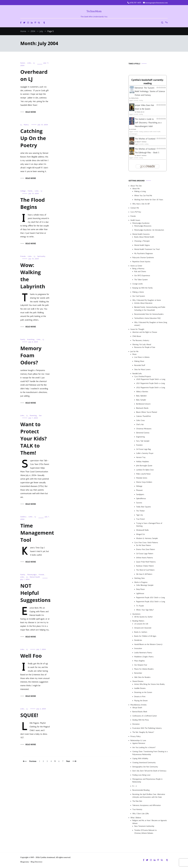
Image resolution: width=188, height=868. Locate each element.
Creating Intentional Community (144, 763)
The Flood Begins (33, 203)
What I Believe (136, 818)
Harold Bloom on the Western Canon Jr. (148, 644)
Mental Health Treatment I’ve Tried (147, 249)
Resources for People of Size (145, 347)
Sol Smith (133, 129)
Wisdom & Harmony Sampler (147, 538)
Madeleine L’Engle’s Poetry (144, 657)
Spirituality (41, 256)
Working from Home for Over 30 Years (149, 200)
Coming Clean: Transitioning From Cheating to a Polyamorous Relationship (150, 753)
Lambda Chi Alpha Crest (145, 470)
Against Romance (139, 743)
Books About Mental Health (144, 237)
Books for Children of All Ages (145, 636)
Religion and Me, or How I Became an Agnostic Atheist (150, 822)
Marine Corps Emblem (144, 482)
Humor (23, 63)
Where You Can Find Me (143, 196)
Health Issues (135, 220)
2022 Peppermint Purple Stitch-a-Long (151, 388)
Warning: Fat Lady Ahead (142, 344)
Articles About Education (143, 303)
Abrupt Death (137, 708)
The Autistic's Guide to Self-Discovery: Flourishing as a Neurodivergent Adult (148, 123)
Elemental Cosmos (143, 433)
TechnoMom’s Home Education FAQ (147, 318)
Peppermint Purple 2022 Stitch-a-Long (151, 602)
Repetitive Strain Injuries (141, 262)
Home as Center (136, 266)
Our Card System (139, 296)
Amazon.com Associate (143, 628)
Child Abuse (137, 336)
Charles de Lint (140, 112)
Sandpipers (140, 494)
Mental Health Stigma (142, 245)
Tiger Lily (140, 515)
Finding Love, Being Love (141, 775)
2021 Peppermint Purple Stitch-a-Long (151, 383)
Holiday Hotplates (143, 462)
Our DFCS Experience (142, 276)
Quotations (136, 614)
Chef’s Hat (140, 424)
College (23, 191)
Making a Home (138, 292)
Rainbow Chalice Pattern (145, 566)
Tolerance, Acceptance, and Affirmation (147, 805)
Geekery (23, 517)
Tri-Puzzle (140, 606)
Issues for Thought (137, 329)
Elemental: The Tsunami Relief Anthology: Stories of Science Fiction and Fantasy (150, 91)
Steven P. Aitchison (141, 142)
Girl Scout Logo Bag (143, 449)
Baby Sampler (141, 400)
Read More (31, 112)
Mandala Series (142, 478)
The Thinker (140, 511)
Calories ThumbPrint (143, 416)
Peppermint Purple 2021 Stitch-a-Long (151, 598)
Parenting (33, 416)
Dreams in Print (140, 697)
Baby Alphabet (141, 396)
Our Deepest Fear (141, 665)
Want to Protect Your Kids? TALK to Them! (34, 438)
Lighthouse (140, 593)
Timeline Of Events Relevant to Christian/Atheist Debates (145, 832)
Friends (23, 256)
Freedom (139, 445)
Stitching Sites (139, 578)
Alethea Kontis (135, 98)
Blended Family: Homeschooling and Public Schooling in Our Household (150, 309)
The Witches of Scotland (145, 139)
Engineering (140, 437)
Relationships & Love (138, 740)
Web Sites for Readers (142, 677)
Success (139, 503)
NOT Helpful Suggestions (35, 593)
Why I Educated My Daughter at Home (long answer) (151, 324)
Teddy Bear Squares (144, 507)
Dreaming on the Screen (143, 692)
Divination (136, 724)
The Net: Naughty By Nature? (143, 732)
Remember (138, 673)
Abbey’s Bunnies (142, 392)
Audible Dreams (140, 688)
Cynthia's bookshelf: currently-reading (148, 82)
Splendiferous (141, 498)
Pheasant (139, 490)
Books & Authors (141, 632)
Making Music (139, 361)
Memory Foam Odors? (31, 355)
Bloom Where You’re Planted (147, 412)
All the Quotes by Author (143, 617)
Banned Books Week (140, 712)
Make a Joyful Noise (143, 474)
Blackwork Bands (142, 408)
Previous (33, 761)
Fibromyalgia (32, 575)
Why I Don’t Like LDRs (141, 814)
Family (30, 191)
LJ (34, 63)
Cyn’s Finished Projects (143, 376)
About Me (136, 189)
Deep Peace (140, 589)
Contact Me (135, 208)
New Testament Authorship (144, 826)
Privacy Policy (136, 736)
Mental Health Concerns (141, 234)
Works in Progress (141, 582)
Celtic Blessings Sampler (145, 585)
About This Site (136, 186)
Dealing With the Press (141, 720)
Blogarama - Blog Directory (31, 862)
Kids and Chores (140, 271)
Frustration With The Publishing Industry (147, 728)
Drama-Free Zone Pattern (146, 549)
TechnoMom (94, 11)
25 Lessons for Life (141, 624)
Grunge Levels (138, 284)
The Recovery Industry (141, 340)
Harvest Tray (141, 457)
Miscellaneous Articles (139, 705)
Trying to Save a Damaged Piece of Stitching (149, 525)
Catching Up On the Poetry (33, 138)
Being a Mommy (138, 269)
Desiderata (138, 640)
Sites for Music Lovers (142, 370)
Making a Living (140, 191)
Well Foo (31, 656)
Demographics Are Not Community (145, 767)
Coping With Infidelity (140, 759)
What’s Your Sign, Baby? (145, 610)
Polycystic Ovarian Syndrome (143, 258)
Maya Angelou (139, 661)
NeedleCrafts (137, 374)
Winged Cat (140, 534)
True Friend (140, 519)
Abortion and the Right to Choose (145, 332)
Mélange (139, 486)
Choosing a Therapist (142, 241)
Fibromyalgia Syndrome (141, 223)
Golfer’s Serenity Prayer (145, 453)
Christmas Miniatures (144, 429)
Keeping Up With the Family (143, 288)
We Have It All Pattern (144, 574)
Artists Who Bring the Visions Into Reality (150, 684)
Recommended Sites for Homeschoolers (149, 314)
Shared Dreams (138, 681)
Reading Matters (138, 621)
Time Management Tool (37, 533)
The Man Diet (137, 801)
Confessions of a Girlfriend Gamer (145, 716)
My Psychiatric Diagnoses (144, 253)
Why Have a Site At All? (141, 204)
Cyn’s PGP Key (136, 212)
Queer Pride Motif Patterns (146, 562)
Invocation (138, 648)
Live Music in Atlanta (142, 357)
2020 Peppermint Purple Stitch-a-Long (151, 379)
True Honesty (137, 809)
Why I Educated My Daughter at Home (147, 300)
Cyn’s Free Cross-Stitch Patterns (146, 543)
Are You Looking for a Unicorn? (144, 747)
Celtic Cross (140, 420)
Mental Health (35, 577)
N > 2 (135, 786)
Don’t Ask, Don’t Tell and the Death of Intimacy (149, 771)
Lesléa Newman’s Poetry (143, 653)
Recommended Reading (141, 790)
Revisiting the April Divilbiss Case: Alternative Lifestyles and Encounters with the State (149, 796)
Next (68, 761)
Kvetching (31, 339)
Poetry (26, 125)
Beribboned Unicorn (143, 404)
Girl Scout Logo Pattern (145, 554)
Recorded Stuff (140, 365)
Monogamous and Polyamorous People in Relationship (147, 780)
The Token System (141, 280)
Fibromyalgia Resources (143, 226)
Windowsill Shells (142, 530)
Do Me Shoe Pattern (144, 545)
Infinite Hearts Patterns (145, 558)
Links (29, 63)
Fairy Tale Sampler (143, 441)
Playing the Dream (141, 701)
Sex (40, 416)
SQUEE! (29, 715)
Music (134, 354)
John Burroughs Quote (144, 466)
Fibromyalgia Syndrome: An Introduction (149, 230)
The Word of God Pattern (145, 570)
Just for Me (134, 351)
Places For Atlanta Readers (144, 669)
